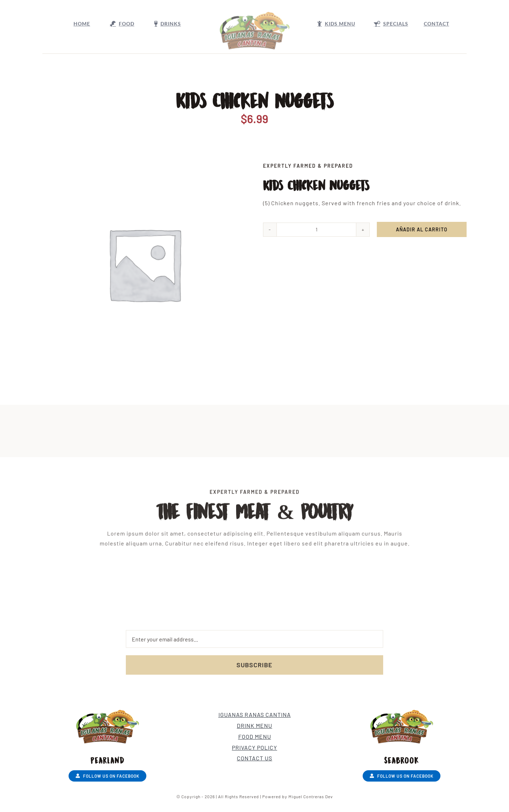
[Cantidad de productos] (317, 230)
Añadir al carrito (422, 229)
